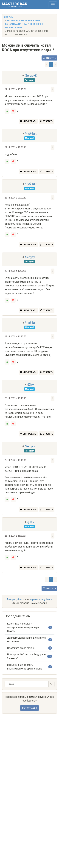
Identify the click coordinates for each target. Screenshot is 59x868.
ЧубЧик (31, 134)
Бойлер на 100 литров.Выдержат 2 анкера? (27, 656)
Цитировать (28, 121)
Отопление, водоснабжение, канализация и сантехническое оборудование (24, 24)
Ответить (49, 58)
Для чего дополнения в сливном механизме (26, 640)
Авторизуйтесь (15, 599)
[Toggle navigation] (53, 5)
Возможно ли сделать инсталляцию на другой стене (25, 667)
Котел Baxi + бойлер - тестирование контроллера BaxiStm (23, 627)
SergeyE (31, 76)
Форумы (9, 17)
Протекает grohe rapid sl (21, 648)
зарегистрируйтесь (41, 599)
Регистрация (29, 708)
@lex (31, 384)
